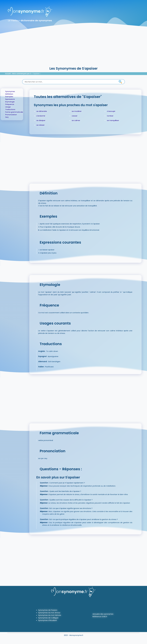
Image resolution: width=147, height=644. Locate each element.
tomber (110, 116)
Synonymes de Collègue (48, 618)
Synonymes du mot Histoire (50, 615)
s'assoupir (111, 111)
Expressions (10, 99)
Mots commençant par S (22, 74)
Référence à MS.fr (100, 617)
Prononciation (11, 115)
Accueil (8, 74)
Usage (8, 107)
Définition (9, 94)
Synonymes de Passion (48, 610)
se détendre (42, 111)
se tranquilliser (113, 120)
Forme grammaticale (14, 112)
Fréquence (10, 104)
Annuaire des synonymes (103, 614)
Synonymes (10, 91)
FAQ (7, 117)
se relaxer (40, 125)
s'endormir (41, 116)
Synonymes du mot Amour (49, 613)
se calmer (76, 120)
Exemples (9, 97)
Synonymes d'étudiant (48, 620)
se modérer (77, 111)
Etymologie (10, 102)
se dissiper (41, 120)
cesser (75, 116)
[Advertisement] (74, 49)
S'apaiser (36, 74)
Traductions (10, 109)
